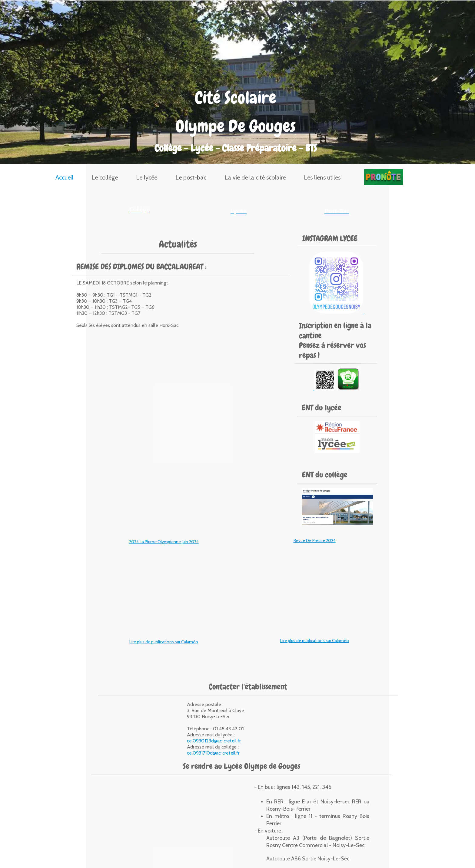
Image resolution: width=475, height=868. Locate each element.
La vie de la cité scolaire (255, 177)
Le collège (105, 177)
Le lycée (147, 177)
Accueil (64, 177)
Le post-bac (191, 177)
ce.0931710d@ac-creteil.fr (213, 753)
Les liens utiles (322, 177)
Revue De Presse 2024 (315, 540)
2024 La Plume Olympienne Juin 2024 (164, 542)
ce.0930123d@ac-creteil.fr (214, 741)
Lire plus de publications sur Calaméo (164, 642)
